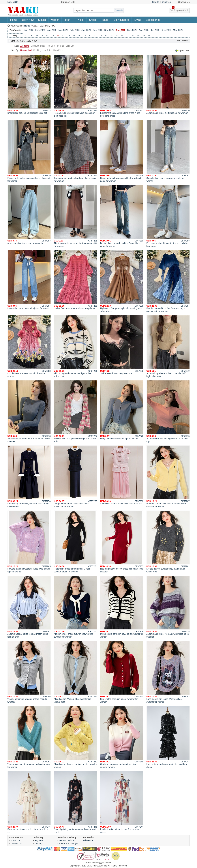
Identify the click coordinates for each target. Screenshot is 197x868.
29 (138, 35)
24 (111, 35)
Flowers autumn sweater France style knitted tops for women (29, 542)
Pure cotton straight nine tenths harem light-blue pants (168, 216)
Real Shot (51, 46)
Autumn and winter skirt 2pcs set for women (168, 84)
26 (122, 35)
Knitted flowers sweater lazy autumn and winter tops (168, 542)
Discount (35, 46)
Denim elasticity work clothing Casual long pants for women (122, 216)
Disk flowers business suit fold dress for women (29, 346)
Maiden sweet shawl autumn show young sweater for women (76, 607)
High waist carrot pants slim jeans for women (29, 280)
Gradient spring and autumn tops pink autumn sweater (122, 737)
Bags (105, 20)
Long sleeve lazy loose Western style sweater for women (168, 672)
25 (117, 35)
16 (69, 35)
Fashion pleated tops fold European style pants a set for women (168, 281)
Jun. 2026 (29, 30)
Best (42, 46)
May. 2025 (178, 30)
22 (101, 35)
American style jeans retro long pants (29, 215)
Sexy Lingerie (122, 20)
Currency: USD (68, 2)
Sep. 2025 (132, 30)
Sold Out (70, 46)
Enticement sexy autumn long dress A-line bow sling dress (122, 86)
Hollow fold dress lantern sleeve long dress (76, 280)
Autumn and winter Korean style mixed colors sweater (168, 607)
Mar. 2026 (63, 30)
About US (15, 840)
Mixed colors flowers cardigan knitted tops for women (76, 737)
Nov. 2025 (109, 30)
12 (47, 35)
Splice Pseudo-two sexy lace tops (122, 345)
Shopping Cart (180, 10)
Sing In (156, 2)
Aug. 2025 (144, 30)
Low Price (47, 50)
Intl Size (60, 46)
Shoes (93, 20)
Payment (39, 840)
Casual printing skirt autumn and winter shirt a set (76, 802)
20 (90, 35)
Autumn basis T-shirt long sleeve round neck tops (168, 411)
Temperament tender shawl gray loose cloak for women (76, 151)
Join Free (166, 2)
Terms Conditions (67, 840)
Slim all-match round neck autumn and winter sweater (29, 411)
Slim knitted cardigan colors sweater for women (122, 672)
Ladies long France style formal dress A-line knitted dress (29, 477)
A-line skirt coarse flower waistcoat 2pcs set (122, 475)
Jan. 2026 (86, 30)
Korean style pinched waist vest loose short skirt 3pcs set (76, 86)
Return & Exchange (68, 843)
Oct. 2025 (121, 30)
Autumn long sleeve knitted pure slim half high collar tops (168, 346)
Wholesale (88, 840)
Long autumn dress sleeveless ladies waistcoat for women (76, 477)
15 (63, 35)
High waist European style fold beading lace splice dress (122, 281)
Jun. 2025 (167, 30)
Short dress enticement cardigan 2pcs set (29, 84)
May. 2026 (40, 30)
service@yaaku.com (102, 863)
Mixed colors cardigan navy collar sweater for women (122, 607)
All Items (25, 46)
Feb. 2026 (75, 30)
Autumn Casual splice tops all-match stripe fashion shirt (29, 607)
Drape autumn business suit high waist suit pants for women (122, 151)
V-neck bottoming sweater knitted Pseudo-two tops (29, 672)
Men (68, 20)
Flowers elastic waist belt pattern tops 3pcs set (29, 802)
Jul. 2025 (155, 30)
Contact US (16, 843)
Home (14, 20)
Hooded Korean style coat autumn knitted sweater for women (168, 477)
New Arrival (26, 50)
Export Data (184, 50)
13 (53, 35)
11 (42, 35)
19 (85, 35)
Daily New (28, 20)
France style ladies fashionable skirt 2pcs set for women (29, 151)
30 (144, 35)
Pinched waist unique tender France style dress (122, 802)
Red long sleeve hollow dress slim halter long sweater (122, 542)
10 (36, 35)
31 (149, 35)
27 (128, 35)
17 (74, 35)
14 (58, 35)
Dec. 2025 (98, 30)
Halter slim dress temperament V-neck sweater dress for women (76, 542)
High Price (58, 50)
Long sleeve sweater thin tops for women (122, 410)
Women (55, 20)
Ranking (37, 50)
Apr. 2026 (52, 30)
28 (133, 35)
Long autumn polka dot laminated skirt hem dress (168, 737)
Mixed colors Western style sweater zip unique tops (76, 672)
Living (138, 20)
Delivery (39, 843)
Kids (80, 20)
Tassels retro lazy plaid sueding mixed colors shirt (76, 411)
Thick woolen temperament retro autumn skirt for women (76, 216)
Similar (42, 20)
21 (95, 35)
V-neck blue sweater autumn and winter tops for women (29, 737)
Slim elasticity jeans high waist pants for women (168, 151)
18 (79, 35)
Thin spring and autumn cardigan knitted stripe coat (76, 346)
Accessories (153, 20)
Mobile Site (13, 2)
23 (106, 35)
